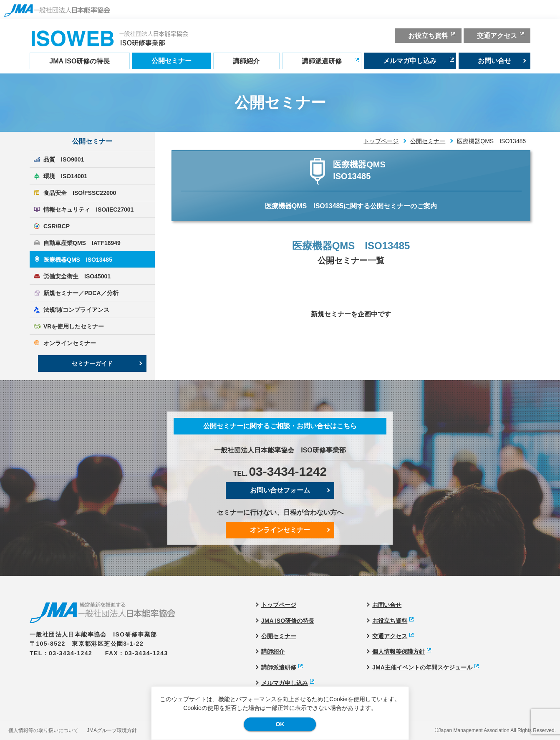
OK (280, 724)
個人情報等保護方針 (399, 652)
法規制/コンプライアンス (76, 310)
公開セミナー (172, 61)
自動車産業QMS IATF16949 (82, 243)
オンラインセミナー (70, 343)
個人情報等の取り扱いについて (43, 730)
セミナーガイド (92, 364)
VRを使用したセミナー (74, 326)
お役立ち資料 (428, 36)
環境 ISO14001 (65, 176)
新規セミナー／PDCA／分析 (81, 293)
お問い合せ (494, 61)
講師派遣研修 (322, 61)
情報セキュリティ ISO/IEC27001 (88, 210)
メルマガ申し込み (410, 61)
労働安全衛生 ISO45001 (77, 276)
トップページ (381, 141)
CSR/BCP (57, 226)
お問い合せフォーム (280, 490)
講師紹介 (246, 61)
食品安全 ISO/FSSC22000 (80, 193)
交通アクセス (497, 36)
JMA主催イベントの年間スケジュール (422, 667)
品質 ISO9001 (64, 159)
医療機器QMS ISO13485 (78, 260)
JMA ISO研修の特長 (79, 61)
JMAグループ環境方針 (112, 730)
